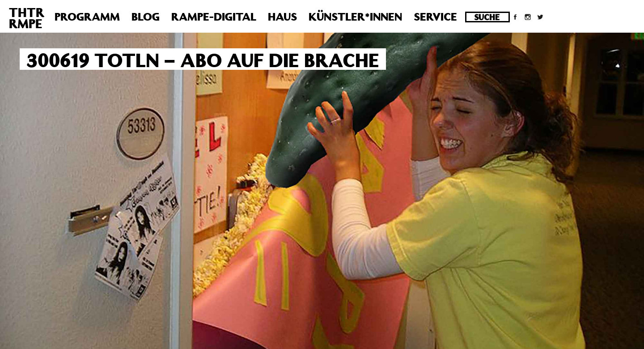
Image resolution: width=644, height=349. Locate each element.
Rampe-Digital (214, 17)
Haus (282, 17)
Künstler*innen (355, 17)
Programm (87, 17)
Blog (146, 17)
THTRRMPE (27, 18)
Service (435, 17)
